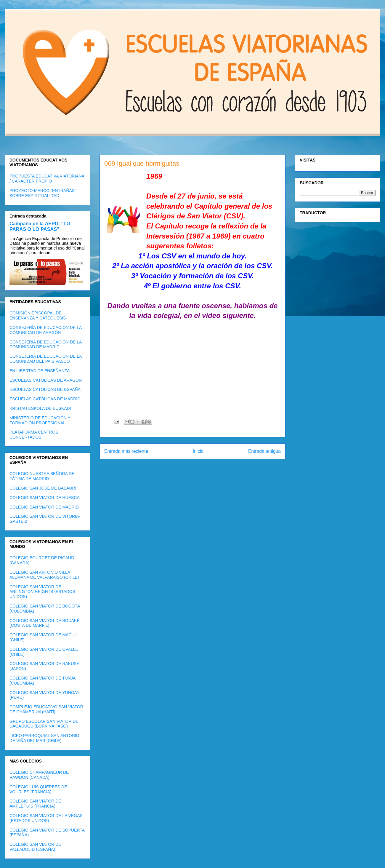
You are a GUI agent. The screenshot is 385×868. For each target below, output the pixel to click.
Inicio (198, 451)
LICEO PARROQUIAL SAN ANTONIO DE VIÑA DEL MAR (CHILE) (44, 738)
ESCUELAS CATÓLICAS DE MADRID (45, 399)
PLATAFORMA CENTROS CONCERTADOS (34, 435)
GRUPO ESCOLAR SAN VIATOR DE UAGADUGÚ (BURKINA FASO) (44, 724)
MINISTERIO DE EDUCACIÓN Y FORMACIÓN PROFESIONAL (40, 420)
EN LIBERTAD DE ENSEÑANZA (40, 371)
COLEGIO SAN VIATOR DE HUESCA (45, 498)
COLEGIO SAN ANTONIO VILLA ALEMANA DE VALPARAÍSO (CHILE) (44, 575)
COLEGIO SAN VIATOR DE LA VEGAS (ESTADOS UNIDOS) (46, 818)
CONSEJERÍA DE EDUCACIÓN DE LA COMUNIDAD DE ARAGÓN (46, 330)
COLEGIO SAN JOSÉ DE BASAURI (43, 488)
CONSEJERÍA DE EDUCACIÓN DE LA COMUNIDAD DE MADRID (46, 345)
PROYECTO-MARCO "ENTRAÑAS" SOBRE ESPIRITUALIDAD (43, 193)
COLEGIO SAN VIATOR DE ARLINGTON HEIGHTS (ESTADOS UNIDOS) (42, 592)
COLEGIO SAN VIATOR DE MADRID (44, 507)
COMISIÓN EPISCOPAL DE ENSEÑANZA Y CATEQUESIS (38, 315)
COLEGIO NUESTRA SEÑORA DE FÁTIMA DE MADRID (42, 476)
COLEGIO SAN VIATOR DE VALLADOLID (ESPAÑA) (35, 847)
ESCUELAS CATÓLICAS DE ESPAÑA (45, 389)
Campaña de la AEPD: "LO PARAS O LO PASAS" (40, 226)
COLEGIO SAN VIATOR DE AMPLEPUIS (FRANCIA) (35, 804)
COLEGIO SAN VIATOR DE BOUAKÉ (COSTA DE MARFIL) (45, 623)
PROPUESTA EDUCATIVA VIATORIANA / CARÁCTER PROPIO (47, 179)
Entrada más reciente (126, 451)
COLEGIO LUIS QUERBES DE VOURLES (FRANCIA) (38, 789)
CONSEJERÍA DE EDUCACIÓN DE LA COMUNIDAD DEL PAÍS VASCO (46, 359)
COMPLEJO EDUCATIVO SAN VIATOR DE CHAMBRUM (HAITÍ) (46, 709)
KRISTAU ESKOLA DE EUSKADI (40, 408)
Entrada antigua (264, 451)
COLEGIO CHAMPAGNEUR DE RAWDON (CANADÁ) (39, 775)
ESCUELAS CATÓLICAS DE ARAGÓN (46, 380)
